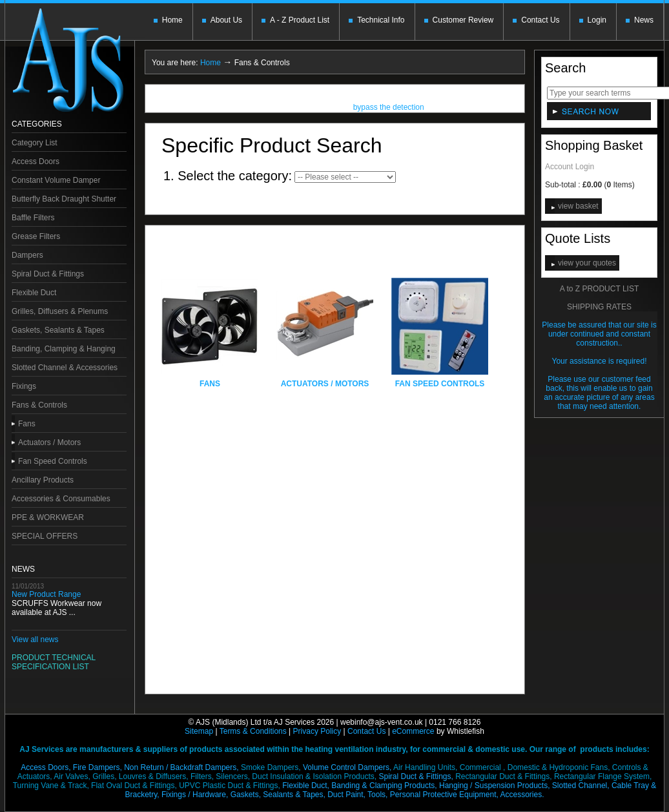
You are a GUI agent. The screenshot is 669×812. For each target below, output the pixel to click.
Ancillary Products (43, 480)
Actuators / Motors (49, 442)
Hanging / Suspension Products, (494, 786)
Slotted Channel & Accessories (65, 368)
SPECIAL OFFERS (45, 536)
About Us (226, 20)
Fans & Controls (39, 405)
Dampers (27, 255)
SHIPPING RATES (599, 307)
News (644, 20)
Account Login (570, 167)
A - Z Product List (300, 20)
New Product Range (46, 594)
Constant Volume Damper (56, 180)
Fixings (24, 386)
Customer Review (463, 20)
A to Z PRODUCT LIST (599, 289)
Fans (27, 424)
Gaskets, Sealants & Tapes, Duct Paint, (298, 795)
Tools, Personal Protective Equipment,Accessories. (456, 795)
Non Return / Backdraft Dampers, (181, 767)
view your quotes (587, 263)
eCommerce (413, 731)
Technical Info (381, 20)
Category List (35, 143)
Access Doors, (46, 767)
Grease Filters (36, 236)
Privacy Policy (317, 731)
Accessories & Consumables (61, 499)
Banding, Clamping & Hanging (64, 349)
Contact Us (540, 20)
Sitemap (199, 731)
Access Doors (36, 161)
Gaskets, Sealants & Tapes (58, 330)
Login (597, 20)
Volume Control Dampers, (347, 767)
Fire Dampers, (98, 767)
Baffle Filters (33, 218)
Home (172, 20)
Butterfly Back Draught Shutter (64, 199)
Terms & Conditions (253, 731)
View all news (35, 640)
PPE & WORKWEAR (48, 517)
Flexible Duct (34, 293)
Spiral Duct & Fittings (48, 274)
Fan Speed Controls (53, 461)
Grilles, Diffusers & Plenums (60, 311)
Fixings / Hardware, (195, 795)
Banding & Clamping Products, (384, 786)
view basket (578, 206)
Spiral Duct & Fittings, (416, 776)
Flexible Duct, (306, 786)
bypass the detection (389, 109)
